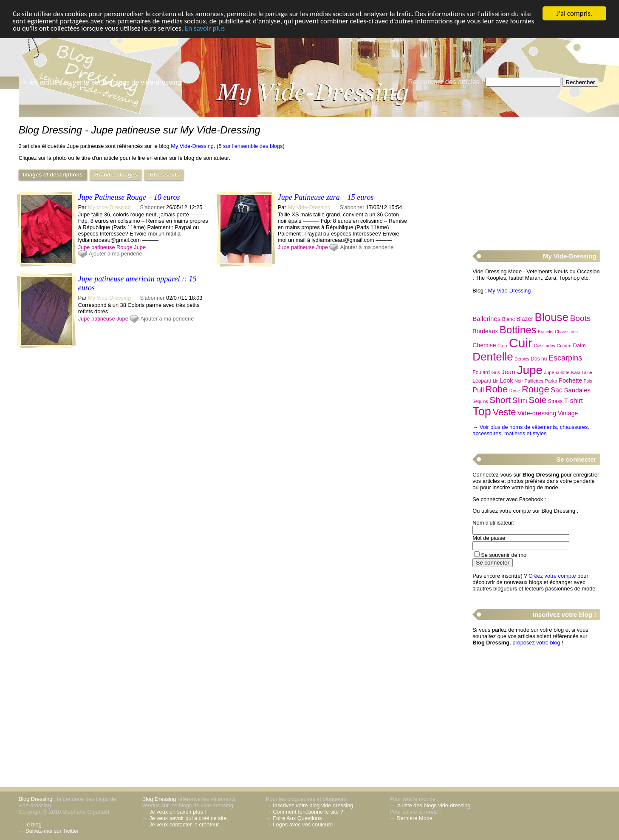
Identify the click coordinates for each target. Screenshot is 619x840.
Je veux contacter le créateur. (185, 824)
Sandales (578, 390)
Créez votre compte (552, 576)
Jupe (140, 247)
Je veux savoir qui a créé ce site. (189, 818)
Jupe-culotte (557, 372)
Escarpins (565, 358)
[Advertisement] (536, 179)
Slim (520, 400)
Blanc (509, 319)
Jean (508, 372)
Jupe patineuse (97, 247)
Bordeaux (485, 331)
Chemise (484, 345)
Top (482, 411)
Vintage (568, 413)
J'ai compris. (574, 13)
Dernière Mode (414, 818)
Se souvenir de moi (504, 555)
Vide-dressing (537, 413)
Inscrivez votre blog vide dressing (313, 805)
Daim (579, 345)
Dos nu (539, 359)
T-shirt (574, 401)
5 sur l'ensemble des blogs (250, 146)
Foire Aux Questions (297, 818)
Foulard (481, 372)
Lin (496, 381)
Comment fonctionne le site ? (308, 812)
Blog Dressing (36, 799)
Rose (515, 391)
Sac (557, 390)
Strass (555, 401)
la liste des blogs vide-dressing (433, 805)
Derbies (522, 359)
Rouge (124, 247)
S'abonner (153, 207)
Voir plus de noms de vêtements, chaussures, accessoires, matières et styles (531, 430)
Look (506, 380)
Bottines (518, 330)
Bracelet (546, 332)
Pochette (570, 380)
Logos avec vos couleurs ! (304, 824)
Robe (497, 389)
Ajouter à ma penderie (116, 254)
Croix (502, 346)
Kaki (575, 372)
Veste (504, 412)
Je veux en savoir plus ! (178, 812)
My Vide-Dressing (192, 146)
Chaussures (566, 332)
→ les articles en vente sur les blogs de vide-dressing (101, 82)
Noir (519, 381)
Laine (587, 373)
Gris (496, 372)
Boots (581, 318)
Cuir (521, 343)
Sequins (480, 402)
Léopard (482, 381)
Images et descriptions (53, 175)
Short (500, 400)
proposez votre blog (536, 643)
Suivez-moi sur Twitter (52, 831)
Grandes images (116, 175)
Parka (551, 381)
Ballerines (486, 319)
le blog (34, 824)
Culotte (564, 346)
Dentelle (493, 357)
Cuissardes (545, 346)
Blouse (552, 317)
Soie (537, 400)
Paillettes (534, 381)
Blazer (525, 319)
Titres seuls (164, 175)
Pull (478, 390)
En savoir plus (205, 28)
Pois (588, 381)
